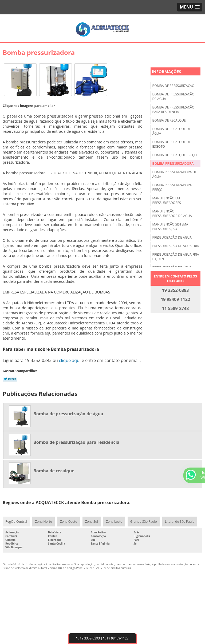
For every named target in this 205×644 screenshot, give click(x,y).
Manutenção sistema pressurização (170, 227)
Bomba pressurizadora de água (175, 174)
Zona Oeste (69, 522)
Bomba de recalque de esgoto (172, 144)
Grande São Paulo (144, 522)
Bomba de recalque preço (175, 155)
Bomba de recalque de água (172, 131)
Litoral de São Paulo (180, 522)
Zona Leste (114, 522)
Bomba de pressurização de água (174, 96)
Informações (167, 71)
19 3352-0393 (88, 638)
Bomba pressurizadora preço (172, 187)
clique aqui (70, 360)
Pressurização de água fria (176, 246)
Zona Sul (92, 522)
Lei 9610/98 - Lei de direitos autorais (109, 568)
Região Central (16, 522)
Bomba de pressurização (174, 86)
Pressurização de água (172, 237)
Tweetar (10, 379)
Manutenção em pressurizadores (167, 200)
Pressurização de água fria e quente (176, 257)
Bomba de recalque (169, 120)
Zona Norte (43, 522)
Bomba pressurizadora (173, 164)
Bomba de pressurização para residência (174, 110)
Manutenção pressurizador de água (172, 214)
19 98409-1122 (116, 638)
